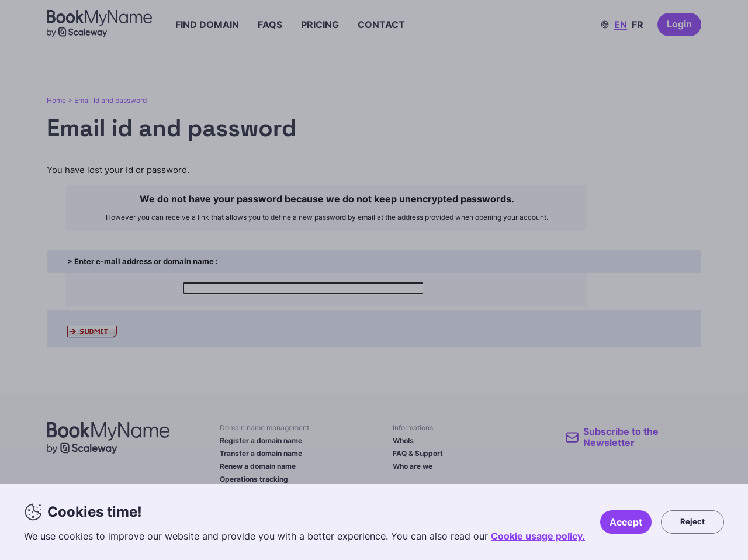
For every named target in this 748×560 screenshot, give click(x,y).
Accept (626, 522)
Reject (692, 521)
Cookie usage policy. (538, 536)
